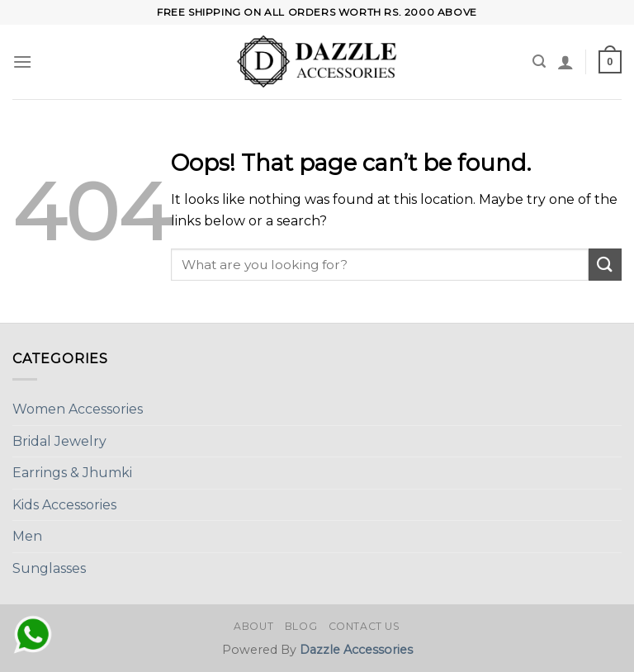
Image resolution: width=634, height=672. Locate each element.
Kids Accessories (64, 505)
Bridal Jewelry (59, 441)
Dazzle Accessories (356, 650)
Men (27, 536)
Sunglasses (49, 568)
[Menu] (22, 62)
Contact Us (364, 626)
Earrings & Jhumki (72, 473)
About (253, 626)
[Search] (539, 62)
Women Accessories (78, 409)
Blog (301, 626)
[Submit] (605, 265)
